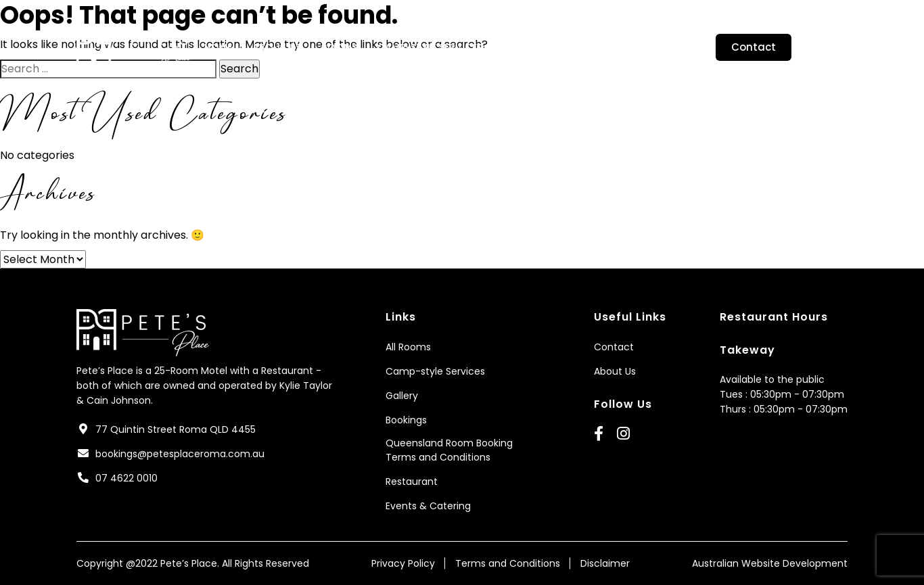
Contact (754, 47)
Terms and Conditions (508, 563)
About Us (277, 47)
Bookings (588, 47)
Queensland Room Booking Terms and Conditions (449, 450)
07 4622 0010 (126, 478)
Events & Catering (428, 506)
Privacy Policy (403, 563)
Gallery (522, 47)
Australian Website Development (770, 563)
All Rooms (408, 347)
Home (218, 47)
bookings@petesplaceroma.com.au (180, 454)
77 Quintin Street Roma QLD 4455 (176, 429)
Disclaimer (605, 563)
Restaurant (665, 47)
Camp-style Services (430, 47)
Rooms (339, 47)
